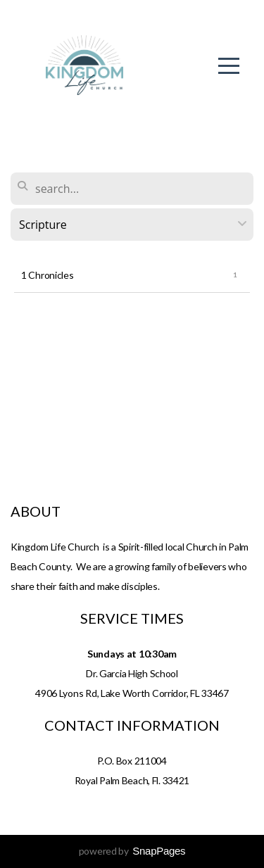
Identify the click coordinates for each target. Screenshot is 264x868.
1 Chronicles (48, 275)
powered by (132, 851)
